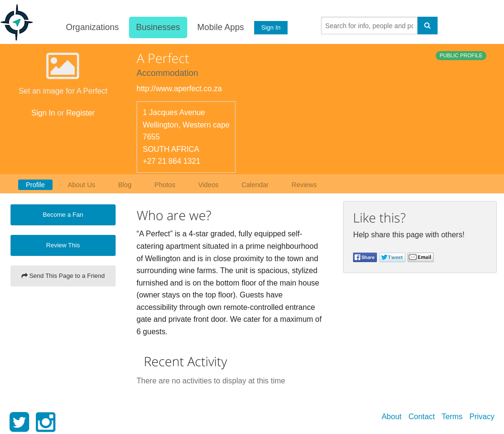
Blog (125, 185)
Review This (63, 245)
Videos (209, 185)
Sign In (270, 27)
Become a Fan (63, 215)
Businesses (158, 27)
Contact (422, 417)
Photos (165, 185)
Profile (35, 185)
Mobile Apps (220, 27)
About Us (82, 185)
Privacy (482, 417)
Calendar (255, 185)
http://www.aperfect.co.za (179, 89)
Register (81, 113)
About (392, 417)
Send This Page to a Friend (63, 276)
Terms (452, 417)
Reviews (304, 185)
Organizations (92, 27)
